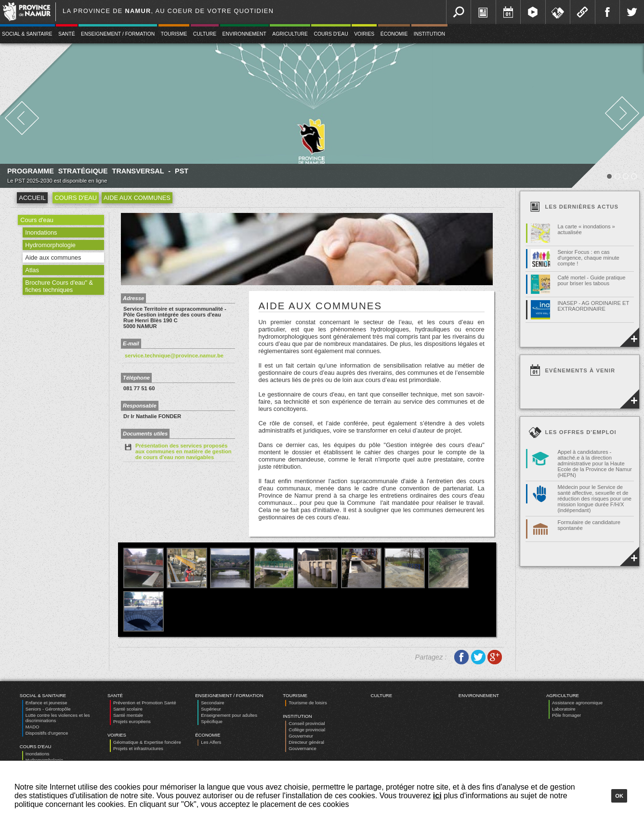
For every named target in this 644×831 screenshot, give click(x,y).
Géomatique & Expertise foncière (147, 742)
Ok (619, 796)
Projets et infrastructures (138, 748)
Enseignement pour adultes (229, 715)
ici (437, 796)
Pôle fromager (566, 715)
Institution (429, 34)
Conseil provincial (307, 723)
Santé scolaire (128, 709)
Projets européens (132, 721)
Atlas (32, 270)
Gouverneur (301, 736)
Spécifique (212, 721)
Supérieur (211, 709)
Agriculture (290, 34)
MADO (33, 727)
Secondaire (213, 703)
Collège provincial (307, 730)
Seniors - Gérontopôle (48, 709)
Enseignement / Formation (118, 34)
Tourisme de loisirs (308, 703)
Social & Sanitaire (43, 695)
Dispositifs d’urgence (47, 733)
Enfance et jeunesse (46, 703)
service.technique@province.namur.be (174, 356)
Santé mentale (128, 715)
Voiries (364, 34)
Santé (67, 34)
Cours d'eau (331, 34)
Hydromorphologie (50, 245)
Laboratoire (564, 709)
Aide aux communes (137, 198)
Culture (205, 34)
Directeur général (306, 742)
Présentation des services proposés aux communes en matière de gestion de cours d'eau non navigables (177, 451)
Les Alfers (211, 742)
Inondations (41, 232)
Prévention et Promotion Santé (145, 703)
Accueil (32, 198)
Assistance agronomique (577, 703)
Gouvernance (302, 748)
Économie (394, 34)
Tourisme (174, 34)
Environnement (244, 34)
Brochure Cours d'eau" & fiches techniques (59, 286)
